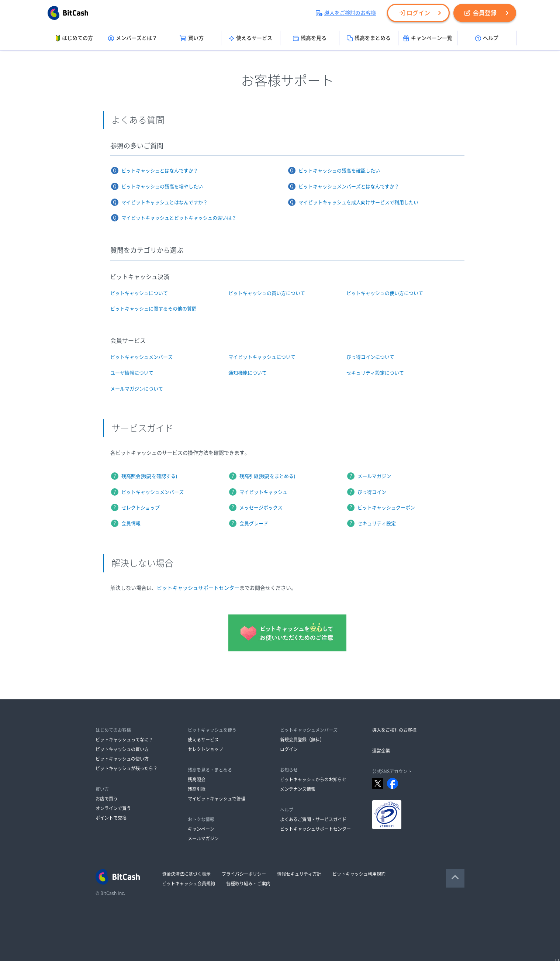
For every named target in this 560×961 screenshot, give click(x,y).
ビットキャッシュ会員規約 (189, 883)
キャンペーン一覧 (428, 38)
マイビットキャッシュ (263, 492)
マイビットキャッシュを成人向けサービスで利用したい (358, 202)
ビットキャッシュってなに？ (124, 740)
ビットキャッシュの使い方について (385, 293)
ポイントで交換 (111, 818)
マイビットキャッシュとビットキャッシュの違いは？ (179, 218)
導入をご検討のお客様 (346, 13)
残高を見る (310, 38)
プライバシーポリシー (244, 874)
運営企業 (381, 751)
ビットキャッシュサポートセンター (198, 588)
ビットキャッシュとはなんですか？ (160, 171)
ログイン (415, 13)
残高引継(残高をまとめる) (267, 476)
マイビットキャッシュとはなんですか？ (165, 202)
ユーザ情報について (132, 373)
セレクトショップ (141, 508)
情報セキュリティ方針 (299, 874)
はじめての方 (74, 38)
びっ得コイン (372, 492)
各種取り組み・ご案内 (248, 883)
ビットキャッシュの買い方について (267, 293)
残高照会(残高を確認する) (149, 476)
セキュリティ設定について (375, 373)
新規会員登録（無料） (302, 740)
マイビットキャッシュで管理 (217, 799)
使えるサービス (251, 38)
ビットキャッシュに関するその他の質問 (153, 309)
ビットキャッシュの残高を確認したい (339, 171)
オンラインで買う (113, 808)
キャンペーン (201, 829)
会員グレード (254, 523)
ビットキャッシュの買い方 (122, 749)
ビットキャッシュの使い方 (122, 759)
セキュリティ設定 (377, 523)
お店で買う (107, 799)
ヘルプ (487, 38)
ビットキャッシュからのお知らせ (313, 779)
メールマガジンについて (137, 389)
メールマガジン (374, 476)
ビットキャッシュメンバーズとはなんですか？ (349, 187)
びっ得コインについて (370, 357)
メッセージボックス (261, 508)
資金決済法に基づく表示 (186, 874)
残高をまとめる (369, 38)
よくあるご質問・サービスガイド (313, 819)
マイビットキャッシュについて (262, 357)
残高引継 (197, 789)
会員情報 (131, 523)
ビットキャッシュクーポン (386, 508)
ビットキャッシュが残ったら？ (127, 768)
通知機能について (248, 373)
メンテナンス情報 (298, 789)
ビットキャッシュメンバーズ (141, 357)
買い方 (192, 38)
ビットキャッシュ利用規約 (359, 874)
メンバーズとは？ (133, 38)
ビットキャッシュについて (139, 293)
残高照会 (197, 779)
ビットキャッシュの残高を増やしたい (162, 187)
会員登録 (481, 13)
